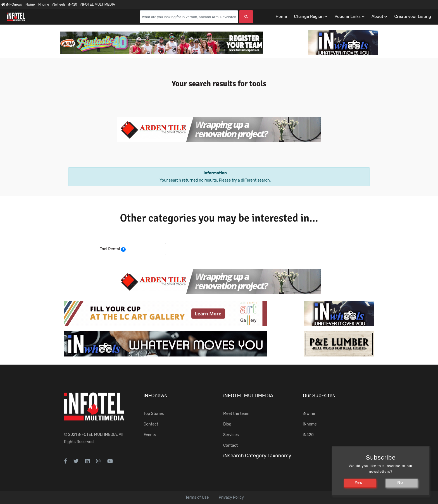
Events (150, 435)
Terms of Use (197, 497)
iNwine (30, 4)
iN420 (72, 4)
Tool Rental (110, 249)
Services (231, 435)
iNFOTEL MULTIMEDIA (97, 4)
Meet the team (236, 414)
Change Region (309, 16)
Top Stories (154, 414)
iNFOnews (12, 4)
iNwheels (59, 4)
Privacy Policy (231, 497)
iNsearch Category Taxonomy (257, 456)
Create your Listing (413, 16)
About (377, 16)
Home (281, 16)
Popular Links (347, 16)
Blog (227, 424)
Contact (151, 424)
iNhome (43, 4)
